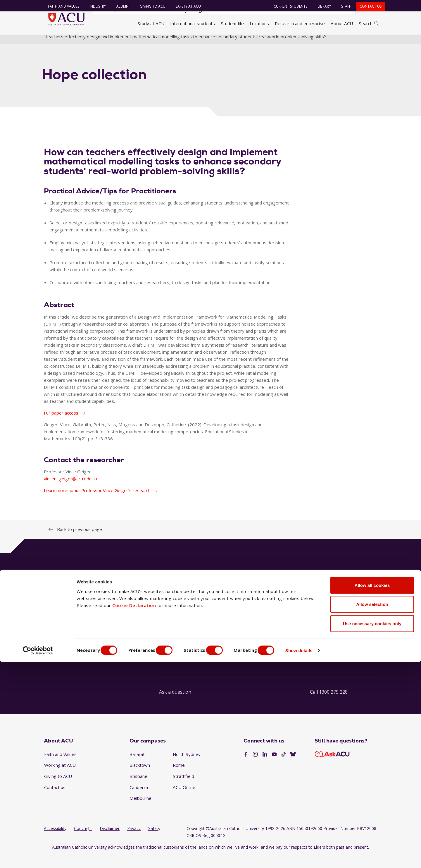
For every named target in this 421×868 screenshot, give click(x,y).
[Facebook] (246, 767)
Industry (95, 6)
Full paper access (61, 425)
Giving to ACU (150, 6)
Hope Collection (327, 42)
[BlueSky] (293, 767)
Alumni (120, 6)
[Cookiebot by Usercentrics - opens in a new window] (38, 857)
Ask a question (175, 704)
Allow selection (372, 811)
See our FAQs (287, 663)
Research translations (284, 42)
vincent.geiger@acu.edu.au (70, 491)
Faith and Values (61, 6)
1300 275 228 (333, 704)
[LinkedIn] (265, 767)
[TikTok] (284, 767)
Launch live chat (175, 663)
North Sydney (187, 766)
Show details (314, 856)
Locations (259, 23)
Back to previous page (80, 542)
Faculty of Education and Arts (189, 42)
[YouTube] (274, 767)
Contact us (368, 6)
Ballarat (137, 766)
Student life (232, 23)
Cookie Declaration (134, 811)
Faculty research (240, 42)
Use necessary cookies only (372, 830)
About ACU (342, 23)
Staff (343, 6)
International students (193, 23)
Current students (288, 6)
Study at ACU (151, 23)
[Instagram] (255, 767)
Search (369, 23)
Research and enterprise (300, 23)
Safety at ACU (185, 6)
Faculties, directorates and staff (123, 42)
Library (322, 6)
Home (52, 42)
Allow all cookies (372, 791)
